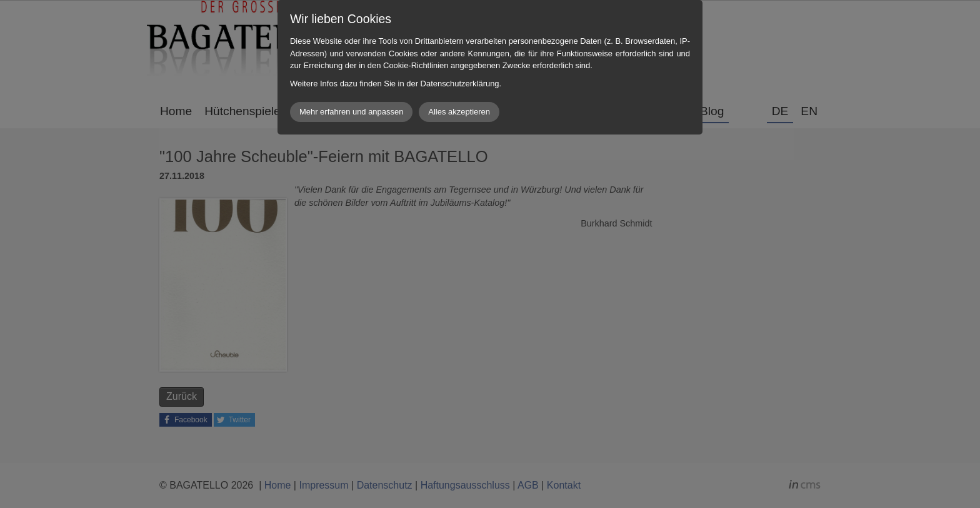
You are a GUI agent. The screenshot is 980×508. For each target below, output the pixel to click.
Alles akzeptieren (459, 112)
